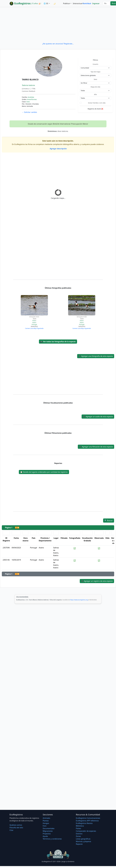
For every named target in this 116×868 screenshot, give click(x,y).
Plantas (46, 821)
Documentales (49, 828)
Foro (45, 826)
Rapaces (79, 844)
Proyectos (47, 834)
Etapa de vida (95, 87)
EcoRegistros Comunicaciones (88, 818)
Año (95, 94)
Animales (46, 818)
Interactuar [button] (77, 3)
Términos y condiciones (52, 839)
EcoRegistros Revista (84, 823)
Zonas (78, 836)
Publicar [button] (66, 3)
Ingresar (96, 3)
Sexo (95, 79)
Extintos (79, 834)
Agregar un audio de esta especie (98, 417)
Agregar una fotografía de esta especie (96, 356)
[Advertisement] (58, 25)
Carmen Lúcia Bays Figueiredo (34, 328)
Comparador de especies (86, 831)
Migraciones (48, 831)
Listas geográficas (83, 839)
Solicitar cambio (29, 112)
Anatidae (31, 97)
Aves (28, 102)
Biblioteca (80, 826)
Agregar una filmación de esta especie (96, 447)
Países (78, 828)
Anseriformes (32, 99)
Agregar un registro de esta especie (97, 581)
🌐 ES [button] (46, 3)
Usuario (95, 64)
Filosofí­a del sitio (16, 828)
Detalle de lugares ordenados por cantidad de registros (44, 472)
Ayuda (45, 836)
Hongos (46, 823)
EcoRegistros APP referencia (87, 821)
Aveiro (34, 321)
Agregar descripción (58, 149)
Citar (11, 830)
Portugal (34, 325)
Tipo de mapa (95, 72)
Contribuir (87, 3)
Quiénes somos (16, 825)
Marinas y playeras (83, 841)
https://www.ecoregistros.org (79, 600)
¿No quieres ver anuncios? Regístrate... (58, 44)
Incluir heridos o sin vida (97, 103)
